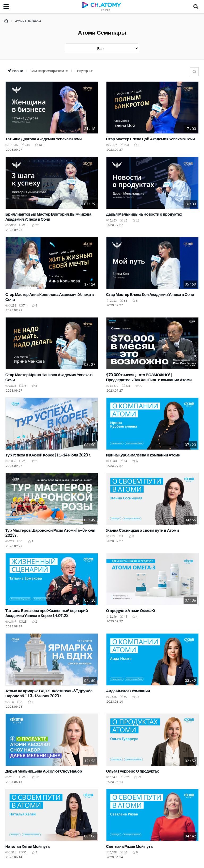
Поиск (194, 72)
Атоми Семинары (28, 21)
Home (6, 21)
